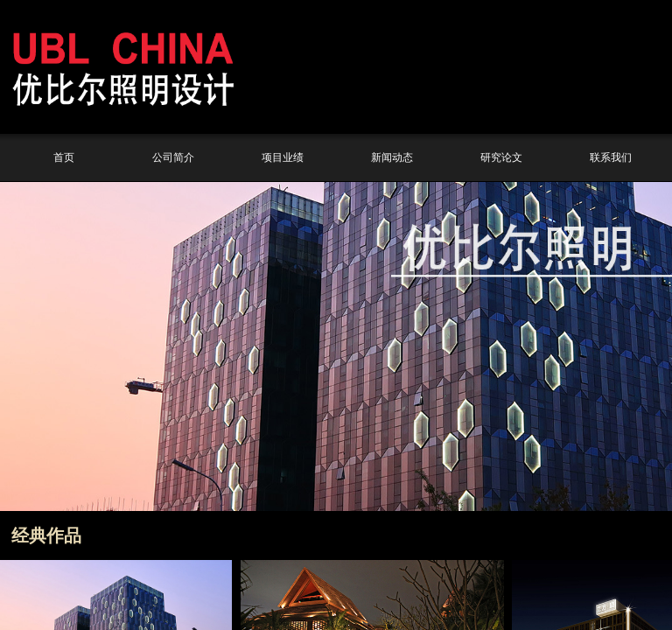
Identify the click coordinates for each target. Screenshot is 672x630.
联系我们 (611, 157)
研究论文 (501, 157)
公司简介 (173, 157)
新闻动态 (392, 157)
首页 (64, 157)
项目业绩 (283, 157)
